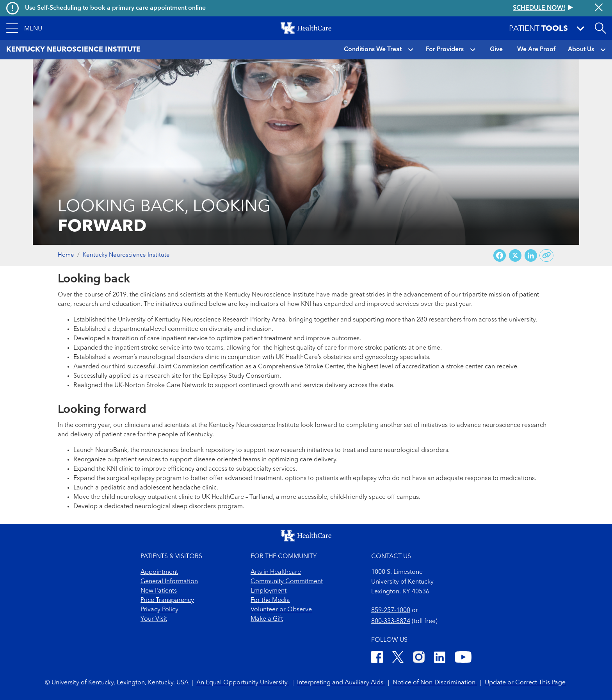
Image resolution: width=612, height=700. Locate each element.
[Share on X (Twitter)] (515, 256)
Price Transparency (167, 600)
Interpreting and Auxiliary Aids (341, 683)
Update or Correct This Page (525, 683)
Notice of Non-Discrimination (435, 683)
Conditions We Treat (373, 50)
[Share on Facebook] (500, 256)
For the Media (270, 600)
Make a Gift (267, 619)
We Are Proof (536, 50)
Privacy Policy (159, 610)
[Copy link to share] (547, 255)
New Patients (159, 591)
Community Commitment (287, 582)
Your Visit (154, 619)
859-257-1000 (391, 611)
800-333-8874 (391, 621)
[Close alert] (599, 8)
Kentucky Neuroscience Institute (126, 255)
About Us (581, 50)
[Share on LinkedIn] (531, 256)
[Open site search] (600, 28)
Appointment (159, 572)
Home (66, 255)
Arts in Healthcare (276, 572)
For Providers (445, 50)
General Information (169, 582)
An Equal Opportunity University (243, 683)
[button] (24, 28)
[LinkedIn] (440, 658)
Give (496, 50)
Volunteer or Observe (281, 610)
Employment (269, 591)
